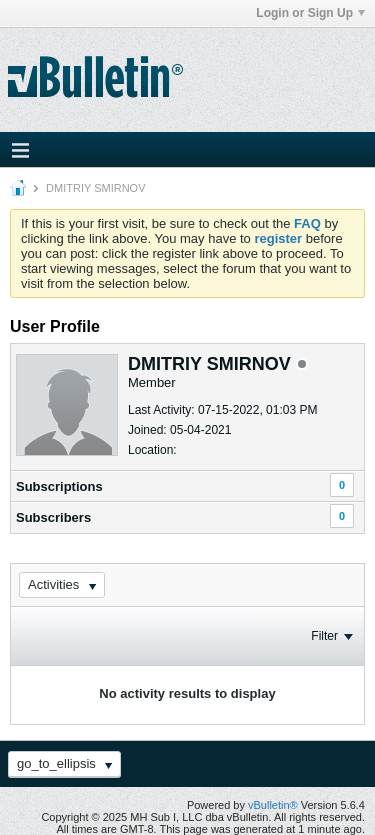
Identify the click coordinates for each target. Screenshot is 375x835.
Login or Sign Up (310, 13)
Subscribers (53, 517)
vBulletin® (273, 805)
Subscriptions (59, 486)
